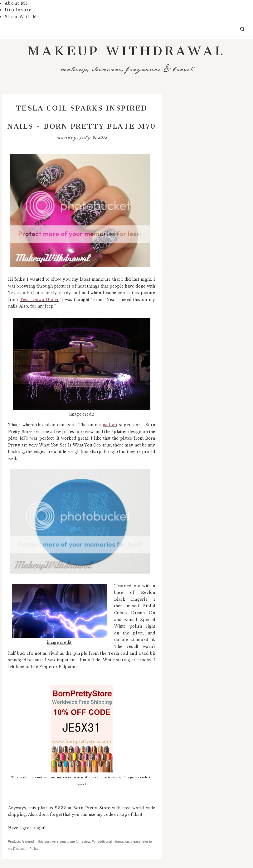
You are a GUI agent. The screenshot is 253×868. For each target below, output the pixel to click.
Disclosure (18, 10)
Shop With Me (22, 17)
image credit (82, 414)
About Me (17, 3)
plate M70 (18, 438)
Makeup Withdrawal (126, 47)
